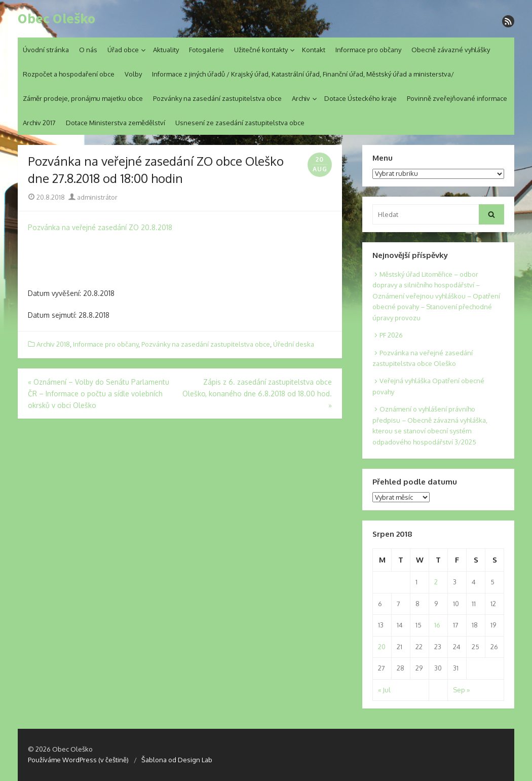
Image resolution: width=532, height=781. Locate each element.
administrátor (93, 197)
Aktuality (166, 50)
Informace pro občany (368, 50)
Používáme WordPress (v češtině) (78, 760)
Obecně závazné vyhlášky (451, 50)
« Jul (384, 690)
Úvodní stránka (46, 50)
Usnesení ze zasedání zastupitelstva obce (240, 123)
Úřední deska (294, 344)
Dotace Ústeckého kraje (360, 98)
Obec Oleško (56, 19)
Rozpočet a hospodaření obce (69, 74)
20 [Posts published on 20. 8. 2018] (382, 647)
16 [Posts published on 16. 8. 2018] (437, 625)
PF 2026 (391, 335)
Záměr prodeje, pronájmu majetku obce (83, 98)
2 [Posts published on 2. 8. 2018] (436, 582)
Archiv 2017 (39, 123)
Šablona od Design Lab (177, 760)
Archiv (301, 98)
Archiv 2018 (53, 344)
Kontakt (314, 50)
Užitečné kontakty (261, 50)
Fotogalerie (206, 50)
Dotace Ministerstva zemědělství (116, 123)
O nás (88, 50)
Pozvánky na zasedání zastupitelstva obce (217, 98)
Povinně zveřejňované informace (457, 98)
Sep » (461, 690)
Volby (133, 74)
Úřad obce (123, 50)
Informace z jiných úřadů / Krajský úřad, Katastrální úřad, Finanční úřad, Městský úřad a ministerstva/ (303, 74)
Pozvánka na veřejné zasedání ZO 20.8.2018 (100, 227)
